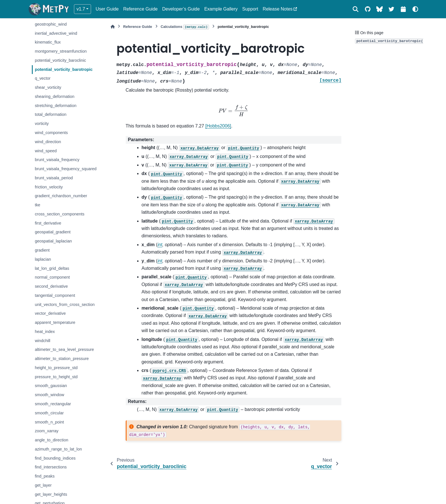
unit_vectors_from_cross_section (65, 305)
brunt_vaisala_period (54, 178)
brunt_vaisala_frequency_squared (66, 169)
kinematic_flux (48, 42)
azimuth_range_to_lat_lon (58, 449)
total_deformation (50, 114)
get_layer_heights (51, 494)
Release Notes (278, 9)
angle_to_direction (51, 440)
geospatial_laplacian (53, 241)
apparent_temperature (55, 322)
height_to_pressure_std (56, 368)
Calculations (185, 27)
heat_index (45, 332)
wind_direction (48, 142)
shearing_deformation (54, 96)
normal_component (52, 277)
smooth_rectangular (53, 404)
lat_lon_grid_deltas (52, 268)
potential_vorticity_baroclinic (60, 60)
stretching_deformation (55, 106)
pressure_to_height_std (56, 377)
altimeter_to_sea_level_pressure (64, 349)
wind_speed (46, 151)
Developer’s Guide (181, 9)
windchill (42, 341)
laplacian (43, 259)
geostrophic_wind (51, 24)
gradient (42, 250)
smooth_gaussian (51, 386)
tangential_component (55, 295)
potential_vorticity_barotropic (64, 69)
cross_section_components (59, 214)
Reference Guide (140, 9)
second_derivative (51, 286)
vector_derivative (50, 313)
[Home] (113, 27)
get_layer (43, 485)
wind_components (51, 133)
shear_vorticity (48, 87)
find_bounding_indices (55, 458)
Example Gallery (221, 9)
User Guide (107, 9)
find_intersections (51, 467)
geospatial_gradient (53, 232)
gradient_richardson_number (61, 196)
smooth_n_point (49, 422)
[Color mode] (415, 9)
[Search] (356, 9)
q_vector (43, 78)
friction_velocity (49, 187)
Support (250, 9)
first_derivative (48, 223)
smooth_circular (49, 413)
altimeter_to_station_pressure (62, 359)
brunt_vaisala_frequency (57, 160)
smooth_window (49, 395)
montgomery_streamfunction (61, 51)
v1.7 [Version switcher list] (81, 9)
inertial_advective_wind (56, 33)
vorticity (42, 124)
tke (37, 205)
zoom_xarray (47, 431)
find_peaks (45, 476)
